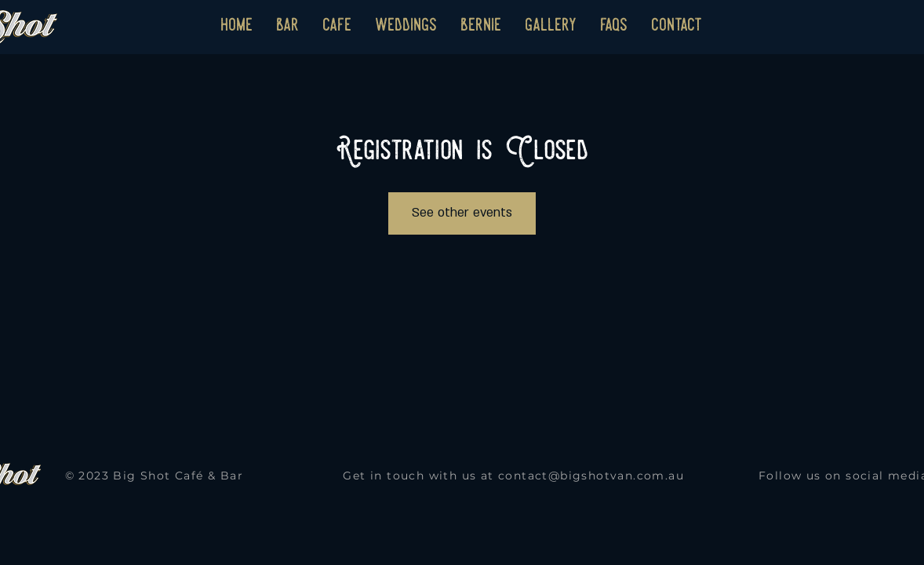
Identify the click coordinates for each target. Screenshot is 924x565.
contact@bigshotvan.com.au (591, 476)
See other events (462, 213)
